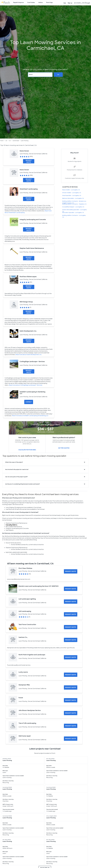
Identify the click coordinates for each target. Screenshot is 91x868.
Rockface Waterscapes (28, 277)
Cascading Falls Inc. (12, 525)
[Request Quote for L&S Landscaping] (71, 614)
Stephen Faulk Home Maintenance (32, 248)
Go (58, 75)
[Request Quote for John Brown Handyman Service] (71, 713)
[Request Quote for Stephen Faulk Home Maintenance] (29, 258)
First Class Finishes (25, 568)
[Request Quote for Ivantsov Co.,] (71, 640)
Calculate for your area (27, 450)
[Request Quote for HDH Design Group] (29, 312)
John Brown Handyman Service (30, 710)
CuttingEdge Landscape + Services (32, 362)
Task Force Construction (27, 625)
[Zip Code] (40, 75)
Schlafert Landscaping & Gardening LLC (32, 393)
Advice (41, 2)
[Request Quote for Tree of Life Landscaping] (71, 726)
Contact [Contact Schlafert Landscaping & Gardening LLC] (29, 402)
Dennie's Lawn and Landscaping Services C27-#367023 (38, 586)
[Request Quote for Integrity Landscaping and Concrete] (29, 229)
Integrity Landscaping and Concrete (33, 220)
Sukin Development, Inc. (28, 331)
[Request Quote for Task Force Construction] (71, 627)
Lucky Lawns (23, 672)
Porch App (49, 2)
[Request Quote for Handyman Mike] (71, 687)
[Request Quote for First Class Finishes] (71, 571)
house (21, 698)
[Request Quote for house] (71, 700)
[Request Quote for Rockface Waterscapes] (29, 287)
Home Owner (24, 151)
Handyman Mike (24, 685)
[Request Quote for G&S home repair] (71, 739)
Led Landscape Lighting (27, 599)
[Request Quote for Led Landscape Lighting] (71, 602)
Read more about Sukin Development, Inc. (29, 355)
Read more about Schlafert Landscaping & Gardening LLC (30, 416)
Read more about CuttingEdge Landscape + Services (26, 385)
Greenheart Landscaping (29, 189)
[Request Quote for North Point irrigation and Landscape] (71, 657)
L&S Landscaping (25, 611)
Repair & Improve (18, 2)
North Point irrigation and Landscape (32, 655)
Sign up (70, 3)
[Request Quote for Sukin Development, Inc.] (29, 341)
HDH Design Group (26, 302)
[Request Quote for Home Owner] (29, 161)
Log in (82, 3)
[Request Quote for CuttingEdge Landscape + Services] (29, 371)
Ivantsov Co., (23, 637)
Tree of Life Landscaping (27, 723)
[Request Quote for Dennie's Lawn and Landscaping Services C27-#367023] (71, 589)
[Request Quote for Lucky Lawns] (71, 675)
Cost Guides (31, 2)
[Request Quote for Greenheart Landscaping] (29, 199)
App (65, 3)
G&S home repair (25, 736)
